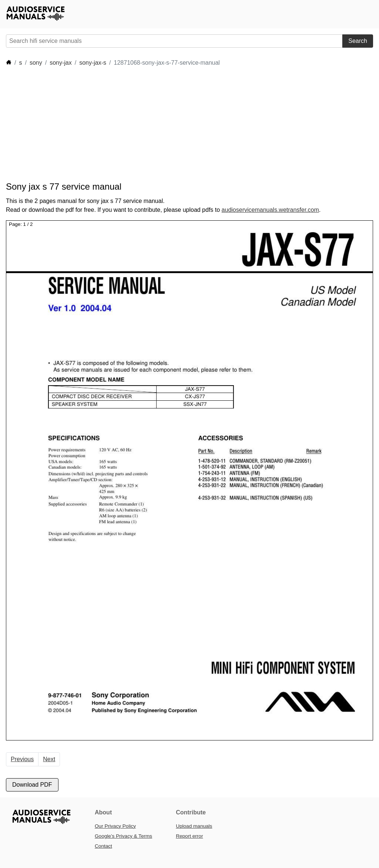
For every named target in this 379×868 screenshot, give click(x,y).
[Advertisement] (141, 124)
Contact (103, 846)
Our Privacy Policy (115, 826)
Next (49, 759)
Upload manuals (194, 826)
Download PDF (32, 785)
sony (36, 63)
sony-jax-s (93, 63)
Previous (22, 759)
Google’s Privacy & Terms (123, 836)
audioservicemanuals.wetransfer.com (270, 210)
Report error (189, 836)
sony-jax (61, 63)
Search (358, 41)
